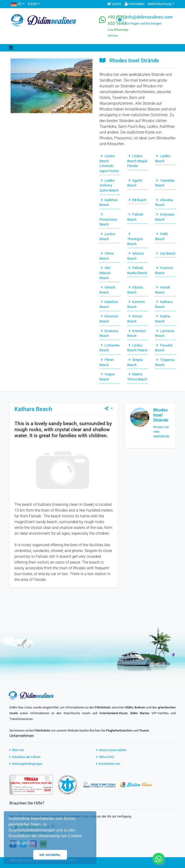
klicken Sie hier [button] (22, 842)
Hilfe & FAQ (105, 757)
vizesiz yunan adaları (111, 750)
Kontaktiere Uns (108, 764)
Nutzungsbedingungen (26, 764)
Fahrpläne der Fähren (25, 757)
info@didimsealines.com (149, 17)
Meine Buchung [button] (159, 4)
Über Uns (17, 750)
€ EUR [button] (32, 4)
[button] (18, 4)
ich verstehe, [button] (50, 855)
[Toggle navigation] (11, 48)
